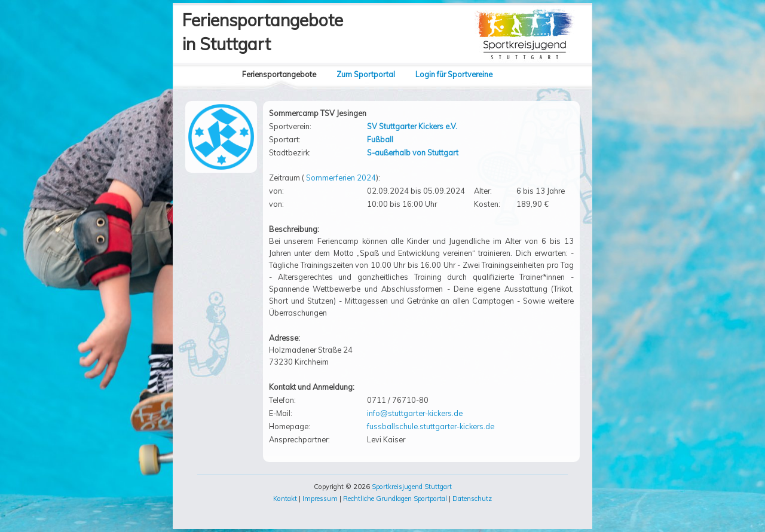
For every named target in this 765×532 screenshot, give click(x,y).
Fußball (380, 139)
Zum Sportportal (366, 74)
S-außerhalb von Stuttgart (413, 152)
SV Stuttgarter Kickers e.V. (412, 126)
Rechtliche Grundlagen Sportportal (395, 499)
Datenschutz (472, 499)
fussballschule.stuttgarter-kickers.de (431, 426)
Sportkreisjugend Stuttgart (412, 487)
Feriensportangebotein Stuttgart (263, 32)
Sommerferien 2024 (341, 178)
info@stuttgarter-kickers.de (415, 413)
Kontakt (285, 499)
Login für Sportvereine (454, 74)
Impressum (320, 499)
